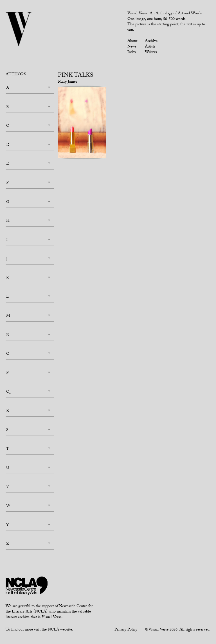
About (132, 41)
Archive (151, 41)
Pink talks (76, 76)
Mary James (67, 82)
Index (132, 53)
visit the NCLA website (53, 630)
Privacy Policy (126, 630)
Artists (150, 47)
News (132, 47)
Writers (151, 53)
